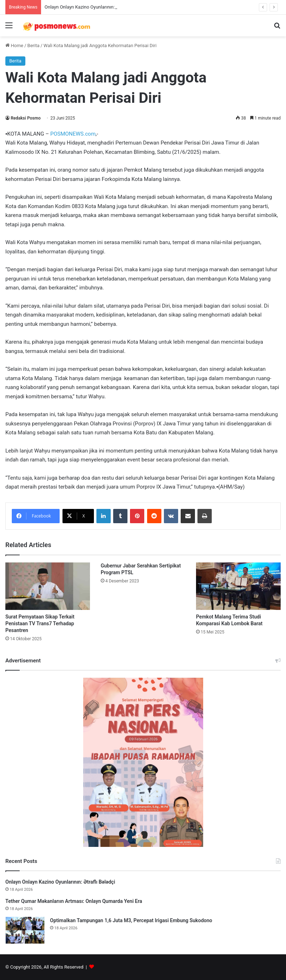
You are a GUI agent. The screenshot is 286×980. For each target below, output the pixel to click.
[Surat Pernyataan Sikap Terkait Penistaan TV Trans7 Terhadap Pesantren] (48, 586)
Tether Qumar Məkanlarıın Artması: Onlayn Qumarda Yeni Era (74, 901)
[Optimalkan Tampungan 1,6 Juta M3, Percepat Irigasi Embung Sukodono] (25, 930)
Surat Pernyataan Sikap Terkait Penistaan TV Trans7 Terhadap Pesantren (40, 623)
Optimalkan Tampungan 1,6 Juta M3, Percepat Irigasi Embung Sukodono (131, 920)
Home (14, 46)
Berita (34, 46)
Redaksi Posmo (26, 118)
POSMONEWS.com (73, 134)
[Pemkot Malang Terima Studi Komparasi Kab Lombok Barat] (238, 586)
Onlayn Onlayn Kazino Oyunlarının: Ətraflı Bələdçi (95, 7)
